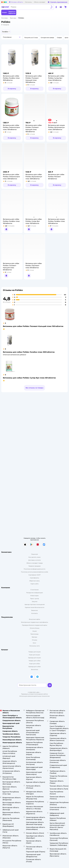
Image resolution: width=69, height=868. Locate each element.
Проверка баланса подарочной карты (35, 625)
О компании (34, 590)
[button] (12, 37)
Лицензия (34, 554)
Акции (35, 631)
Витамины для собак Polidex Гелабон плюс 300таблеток (29, 352)
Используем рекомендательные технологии (34, 696)
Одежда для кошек (34, 658)
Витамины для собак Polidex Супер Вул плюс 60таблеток (29, 378)
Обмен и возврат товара (35, 563)
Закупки (35, 601)
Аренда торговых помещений (35, 604)
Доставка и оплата (34, 560)
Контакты (34, 613)
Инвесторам (34, 596)
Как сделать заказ (34, 557)
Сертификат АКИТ (34, 575)
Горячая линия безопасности (35, 607)
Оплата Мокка (35, 628)
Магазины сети (34, 646)
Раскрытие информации (35, 593)
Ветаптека (35, 670)
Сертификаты (34, 578)
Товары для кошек (35, 652)
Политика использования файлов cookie (34, 572)
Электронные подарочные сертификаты (35, 622)
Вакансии (34, 610)
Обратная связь (34, 581)
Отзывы (35, 640)
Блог (34, 643)
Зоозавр (5, 18)
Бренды (13, 18)
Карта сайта (34, 584)
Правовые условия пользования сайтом (34, 694)
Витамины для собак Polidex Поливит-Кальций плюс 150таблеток (33, 326)
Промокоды (34, 634)
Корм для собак (34, 664)
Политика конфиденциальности (34, 569)
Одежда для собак (34, 667)
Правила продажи (34, 566)
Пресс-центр (34, 599)
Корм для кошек (34, 655)
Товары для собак (35, 661)
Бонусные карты (35, 619)
